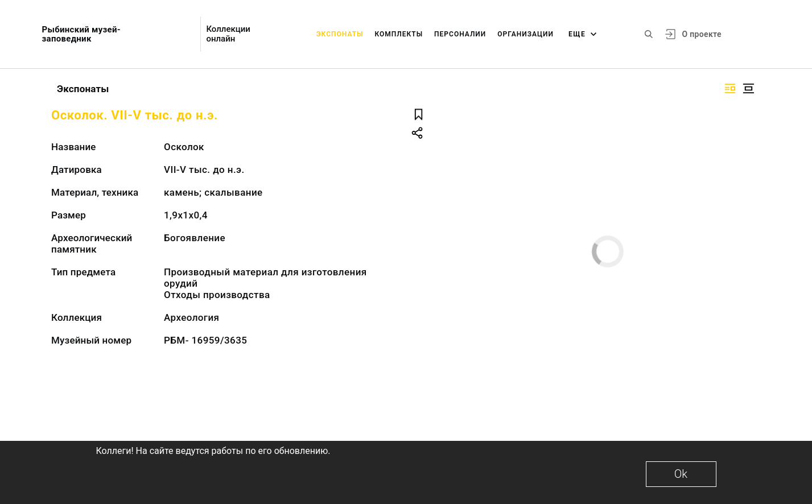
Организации (525, 34)
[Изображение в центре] (748, 88)
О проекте (701, 34)
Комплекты (399, 34)
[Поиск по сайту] (649, 34)
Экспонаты (340, 34)
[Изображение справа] (730, 88)
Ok (681, 474)
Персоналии (460, 34)
